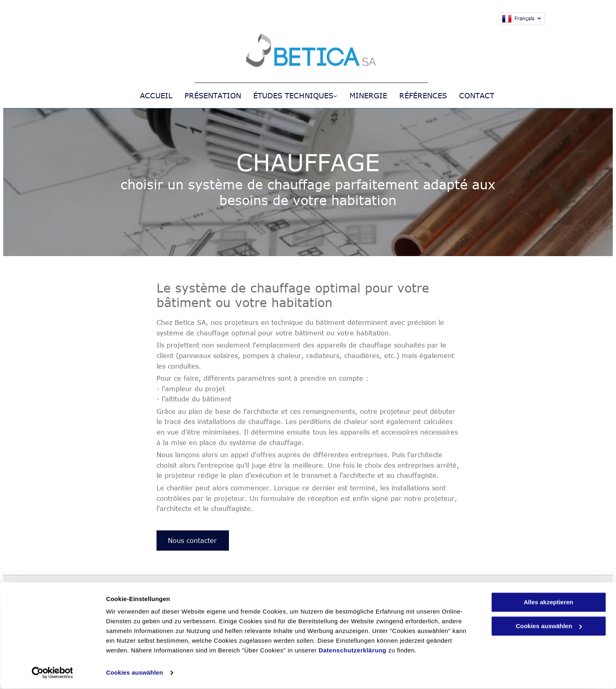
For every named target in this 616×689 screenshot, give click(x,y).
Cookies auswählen (134, 673)
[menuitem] (150, 96)
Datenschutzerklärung (353, 651)
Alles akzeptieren (549, 603)
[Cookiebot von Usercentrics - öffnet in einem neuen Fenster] (52, 673)
